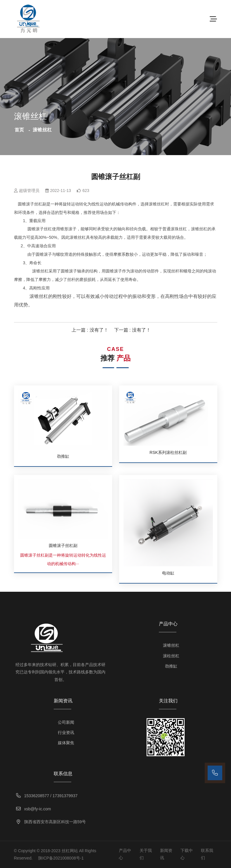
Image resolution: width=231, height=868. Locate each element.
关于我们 (146, 854)
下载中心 (187, 854)
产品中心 (125, 854)
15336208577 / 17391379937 (48, 795)
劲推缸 (63, 456)
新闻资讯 (166, 854)
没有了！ (99, 330)
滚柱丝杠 (171, 656)
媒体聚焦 (66, 743)
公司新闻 (66, 722)
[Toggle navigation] (213, 19)
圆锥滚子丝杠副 (63, 545)
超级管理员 (29, 191)
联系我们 (207, 854)
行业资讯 (66, 733)
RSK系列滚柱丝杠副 (168, 452)
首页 (19, 130)
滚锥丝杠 (171, 645)
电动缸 (168, 573)
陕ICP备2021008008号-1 (61, 858)
